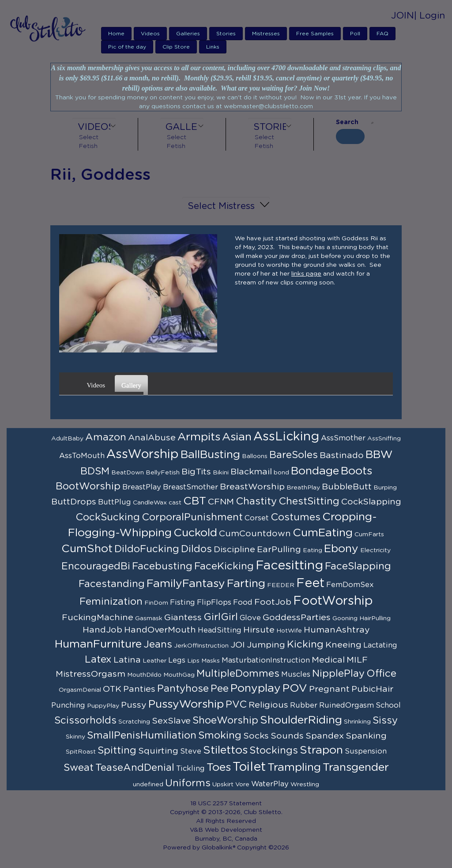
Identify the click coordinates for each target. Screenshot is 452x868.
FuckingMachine (98, 618)
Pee (220, 689)
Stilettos (225, 750)
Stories (226, 34)
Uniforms (188, 783)
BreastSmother (190, 487)
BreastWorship (252, 487)
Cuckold (195, 533)
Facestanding (112, 584)
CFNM (221, 502)
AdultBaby (67, 439)
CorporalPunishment (192, 517)
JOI (238, 645)
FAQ (382, 34)
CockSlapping (371, 502)
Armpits (199, 437)
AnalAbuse (152, 438)
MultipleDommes (238, 674)
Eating (313, 550)
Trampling (294, 768)
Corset (257, 518)
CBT (195, 501)
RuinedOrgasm (347, 705)
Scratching (134, 722)
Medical (328, 660)
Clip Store (176, 47)
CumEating (323, 533)
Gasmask (149, 618)
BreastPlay (142, 487)
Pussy (134, 705)
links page (306, 274)
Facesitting (289, 566)
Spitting (117, 750)
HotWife (289, 631)
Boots (356, 471)
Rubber (304, 705)
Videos (150, 34)
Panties (139, 689)
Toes (219, 768)
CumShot (87, 549)
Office (381, 674)
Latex (98, 660)
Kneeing (343, 645)
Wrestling (305, 785)
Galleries (188, 34)
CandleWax (150, 503)
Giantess (183, 618)
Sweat (79, 768)
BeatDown (128, 473)
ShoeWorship (225, 720)
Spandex (325, 736)
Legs (177, 660)
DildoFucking (147, 549)
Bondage (315, 471)
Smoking (220, 735)
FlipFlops (214, 603)
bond (281, 473)
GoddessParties (297, 618)
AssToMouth (82, 456)
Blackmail (251, 472)
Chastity (256, 501)
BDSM (95, 471)
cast (175, 503)
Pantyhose (183, 689)
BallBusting (210, 455)
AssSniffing (384, 439)
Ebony (341, 549)
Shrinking (357, 722)
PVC (236, 705)
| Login (429, 16)
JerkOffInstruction (201, 646)
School (388, 705)
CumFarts (369, 534)
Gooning (345, 618)
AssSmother (343, 438)
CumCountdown (255, 534)
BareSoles (294, 455)
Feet (310, 584)
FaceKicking (224, 566)
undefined (148, 785)
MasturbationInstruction (266, 660)
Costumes (296, 517)
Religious (268, 705)
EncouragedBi (96, 566)
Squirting (158, 751)
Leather (154, 661)
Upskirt (223, 785)
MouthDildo (144, 675)
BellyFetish (163, 473)
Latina (127, 660)
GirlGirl (221, 617)
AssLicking (286, 437)
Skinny (75, 737)
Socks (256, 736)
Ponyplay (256, 688)
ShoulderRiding (301, 720)
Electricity (375, 550)
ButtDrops (74, 502)
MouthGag (179, 675)
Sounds (287, 736)
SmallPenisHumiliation (142, 735)
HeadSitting (220, 630)
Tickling (190, 769)
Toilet (249, 767)
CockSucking (108, 517)
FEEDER (281, 585)
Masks (211, 661)
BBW (379, 455)
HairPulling (375, 618)
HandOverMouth (160, 630)
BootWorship (88, 486)
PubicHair (372, 689)
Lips (193, 661)
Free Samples (315, 34)
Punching (68, 705)
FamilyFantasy (186, 584)
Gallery (132, 382)
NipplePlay (338, 674)
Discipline (234, 550)
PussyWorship (186, 704)
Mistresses (266, 34)
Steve (191, 751)
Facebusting (162, 566)
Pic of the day (127, 47)
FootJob (273, 602)
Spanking (366, 736)
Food (243, 603)
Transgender (356, 768)
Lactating (380, 645)
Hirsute (259, 630)
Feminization (111, 602)
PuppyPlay (103, 706)
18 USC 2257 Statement (226, 804)
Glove (250, 618)
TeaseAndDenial (135, 768)
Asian (237, 437)
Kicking (305, 644)
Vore (242, 785)
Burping (385, 488)
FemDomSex (350, 585)
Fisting (183, 603)
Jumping (266, 645)
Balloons (255, 456)
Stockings (274, 750)
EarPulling (279, 550)
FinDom (156, 603)
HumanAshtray (337, 630)
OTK (112, 689)
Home (116, 34)
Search (347, 122)
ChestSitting (309, 501)
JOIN (403, 16)
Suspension (366, 751)
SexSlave (171, 721)
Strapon (321, 750)
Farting (246, 584)
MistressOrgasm (90, 674)
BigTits (196, 472)
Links (213, 47)
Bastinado (342, 455)
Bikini (221, 473)
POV (295, 688)
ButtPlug (115, 502)
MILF (357, 660)
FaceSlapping (358, 566)
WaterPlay (270, 784)
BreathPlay (303, 488)
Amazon (106, 437)
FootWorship (333, 601)
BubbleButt (347, 487)
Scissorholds (85, 720)
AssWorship (143, 455)
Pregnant (329, 689)
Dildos (196, 549)
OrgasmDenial (80, 690)
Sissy (385, 720)
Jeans (158, 644)
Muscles (296, 675)
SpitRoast (81, 752)
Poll (355, 34)
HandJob (102, 630)
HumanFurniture (98, 644)
